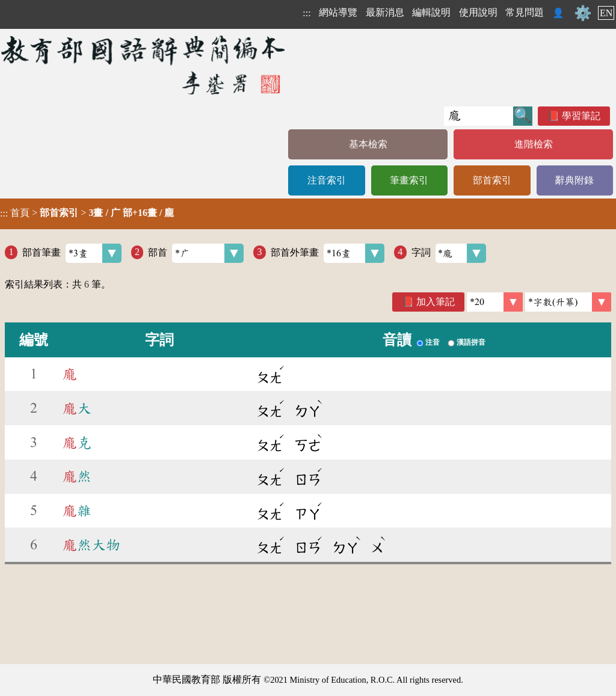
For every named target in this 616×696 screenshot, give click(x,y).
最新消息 (385, 12)
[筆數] (495, 302)
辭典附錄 (574, 180)
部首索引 (492, 180)
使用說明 (478, 12)
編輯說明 (431, 12)
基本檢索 (368, 144)
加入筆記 (436, 302)
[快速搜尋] (479, 116)
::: (306, 13)
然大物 (91, 545)
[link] (568, 302)
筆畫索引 (409, 180)
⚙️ (583, 13)
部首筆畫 (72, 253)
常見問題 (525, 12)
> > (87, 213)
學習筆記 (581, 116)
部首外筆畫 (328, 253)
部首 (196, 253)
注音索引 (327, 180)
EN (606, 13)
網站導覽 (338, 12)
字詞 (449, 253)
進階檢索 (534, 144)
